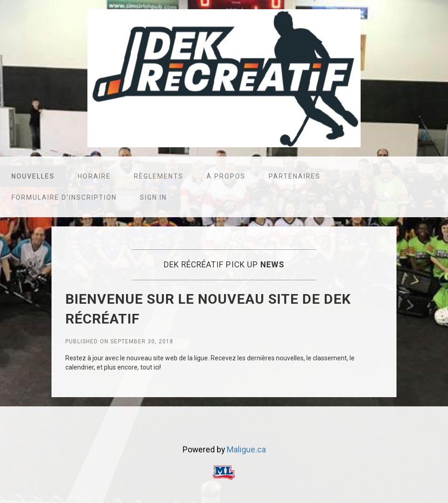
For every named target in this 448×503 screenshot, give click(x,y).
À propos (226, 176)
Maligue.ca (246, 450)
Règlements (159, 176)
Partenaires (295, 176)
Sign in (153, 197)
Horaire (94, 176)
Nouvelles (33, 176)
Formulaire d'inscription (64, 197)
